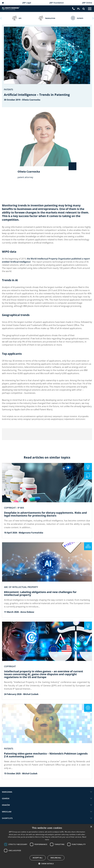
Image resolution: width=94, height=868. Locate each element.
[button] (47, 864)
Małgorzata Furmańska (31, 533)
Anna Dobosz (27, 612)
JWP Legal (27, 3)
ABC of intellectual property (21, 587)
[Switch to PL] (79, 9)
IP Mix (21, 508)
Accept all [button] (38, 858)
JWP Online (87, 3)
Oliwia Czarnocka (31, 100)
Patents (8, 90)
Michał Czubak (31, 694)
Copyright (10, 508)
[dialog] (47, 846)
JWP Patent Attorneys (3, 3)
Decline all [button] (56, 858)
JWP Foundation (57, 3)
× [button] (91, 827)
